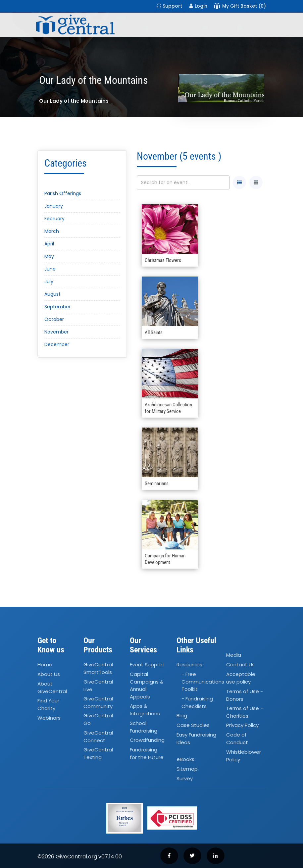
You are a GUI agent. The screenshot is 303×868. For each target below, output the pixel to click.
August (52, 294)
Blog (182, 715)
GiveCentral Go (98, 719)
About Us (49, 674)
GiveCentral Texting (98, 753)
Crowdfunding (147, 740)
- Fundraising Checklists (197, 702)
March (52, 231)
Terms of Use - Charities (245, 712)
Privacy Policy (242, 725)
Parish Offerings (63, 193)
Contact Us (240, 664)
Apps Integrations (145, 710)
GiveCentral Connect (98, 737)
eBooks (185, 759)
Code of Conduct (237, 739)
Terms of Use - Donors (245, 695)
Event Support (147, 664)
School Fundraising (144, 727)
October (54, 319)
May (49, 256)
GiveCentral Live (98, 686)
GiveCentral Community (98, 702)
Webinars (49, 718)
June (50, 269)
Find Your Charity (48, 704)
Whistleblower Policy (244, 756)
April (49, 244)
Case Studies (193, 725)
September (57, 307)
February (54, 219)
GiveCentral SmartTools (98, 668)
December (57, 344)
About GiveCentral (52, 688)
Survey (185, 778)
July (49, 281)
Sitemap (187, 769)
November (56, 332)
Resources (189, 664)
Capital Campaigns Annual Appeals (147, 685)
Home (45, 664)
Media (234, 655)
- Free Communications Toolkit (203, 682)
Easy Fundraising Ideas (196, 739)
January (54, 206)
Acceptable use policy (241, 678)
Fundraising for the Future (147, 753)
